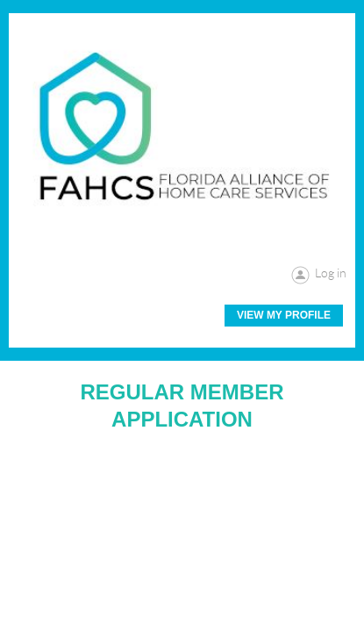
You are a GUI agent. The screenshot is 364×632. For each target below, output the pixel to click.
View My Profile (284, 315)
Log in (331, 273)
